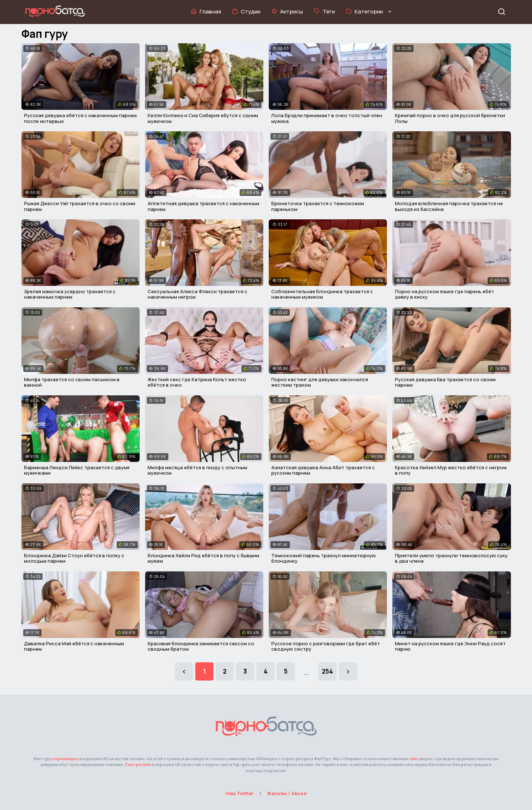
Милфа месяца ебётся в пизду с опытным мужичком (197, 470)
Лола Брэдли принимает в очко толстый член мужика (327, 118)
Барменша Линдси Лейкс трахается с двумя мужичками (77, 470)
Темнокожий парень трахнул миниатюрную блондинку (324, 558)
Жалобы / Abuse (287, 793)
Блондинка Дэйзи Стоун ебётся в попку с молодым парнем (74, 558)
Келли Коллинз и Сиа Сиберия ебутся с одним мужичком (203, 118)
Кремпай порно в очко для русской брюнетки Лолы (450, 118)
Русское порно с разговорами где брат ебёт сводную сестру (326, 646)
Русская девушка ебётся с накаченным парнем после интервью (80, 118)
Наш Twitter (240, 793)
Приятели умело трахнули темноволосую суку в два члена (451, 558)
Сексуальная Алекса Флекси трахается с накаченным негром (197, 294)
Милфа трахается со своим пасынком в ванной (72, 382)
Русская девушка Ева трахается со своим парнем (445, 382)
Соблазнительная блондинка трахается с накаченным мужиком (322, 294)
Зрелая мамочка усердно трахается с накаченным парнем (70, 294)
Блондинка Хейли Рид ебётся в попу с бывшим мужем (203, 558)
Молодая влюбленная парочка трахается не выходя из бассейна (449, 206)
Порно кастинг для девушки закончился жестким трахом (320, 382)
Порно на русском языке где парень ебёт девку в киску (445, 294)
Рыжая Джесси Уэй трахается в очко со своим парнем (80, 206)
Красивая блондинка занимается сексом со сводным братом (201, 646)
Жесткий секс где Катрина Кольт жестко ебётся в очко (197, 382)
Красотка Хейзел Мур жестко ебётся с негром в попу (451, 470)
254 (327, 671)
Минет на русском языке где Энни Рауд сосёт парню (450, 646)
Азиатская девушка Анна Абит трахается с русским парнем (323, 470)
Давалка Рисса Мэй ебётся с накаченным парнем (74, 646)
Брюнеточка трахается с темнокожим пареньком (318, 206)
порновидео (65, 759)
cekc (414, 759)
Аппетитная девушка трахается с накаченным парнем (203, 206)
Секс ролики (138, 764)
